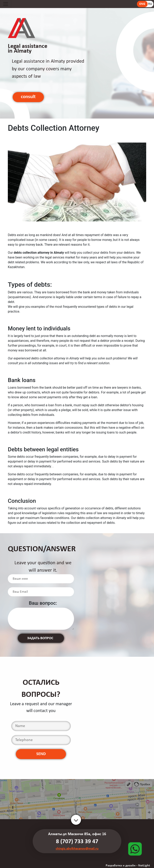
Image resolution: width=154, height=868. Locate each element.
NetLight (144, 866)
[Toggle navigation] (6, 4)
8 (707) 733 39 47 (77, 842)
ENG (142, 4)
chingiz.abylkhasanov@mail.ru (77, 849)
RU (150, 4)
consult (28, 97)
